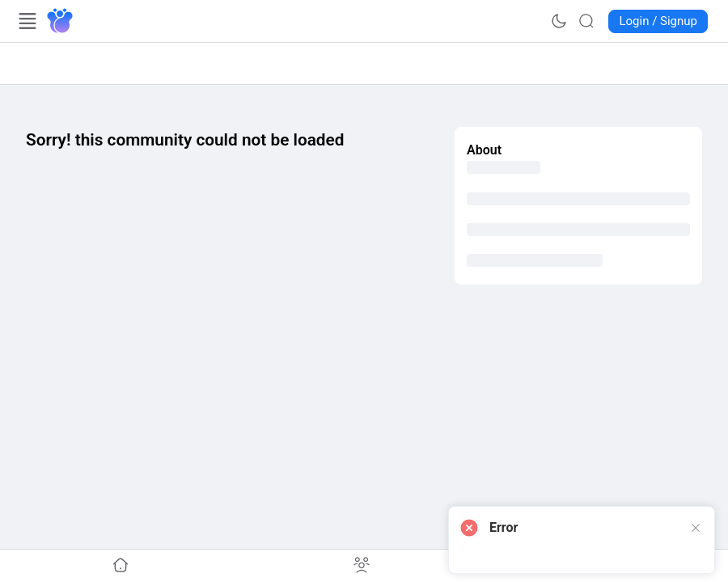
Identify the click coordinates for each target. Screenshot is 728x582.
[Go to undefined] (121, 566)
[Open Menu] (28, 21)
